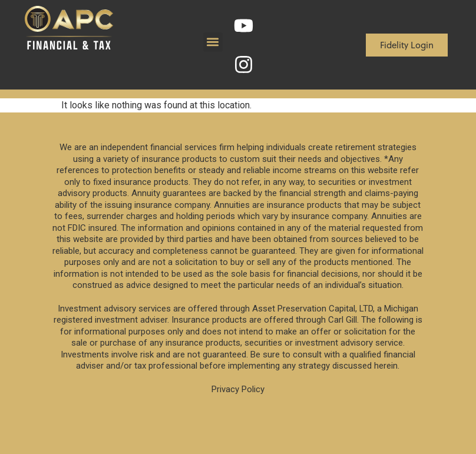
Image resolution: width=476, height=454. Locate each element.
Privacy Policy (238, 389)
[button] (213, 42)
